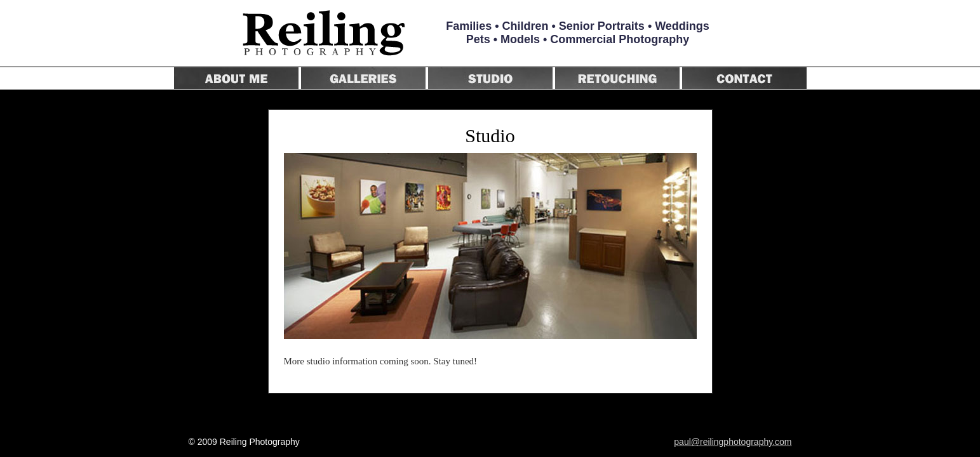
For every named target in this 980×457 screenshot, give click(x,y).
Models (520, 39)
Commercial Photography (620, 39)
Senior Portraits (602, 26)
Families (469, 26)
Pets (478, 39)
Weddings (682, 26)
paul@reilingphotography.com (733, 442)
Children (526, 26)
